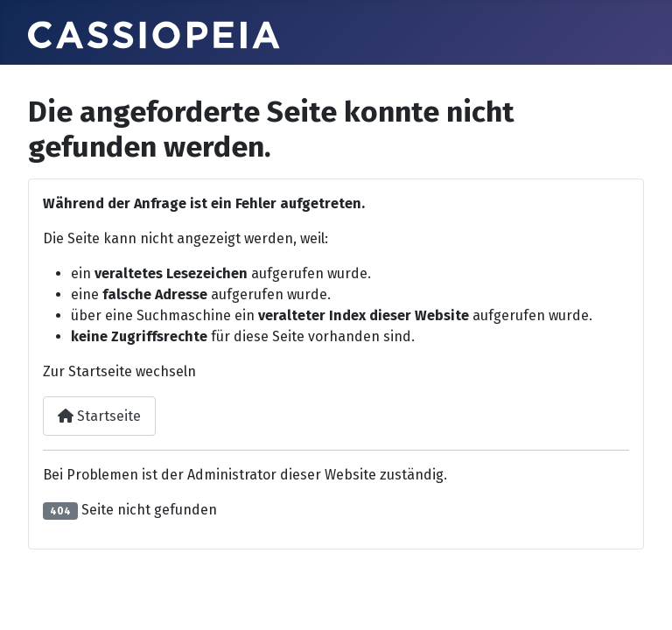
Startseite (99, 416)
